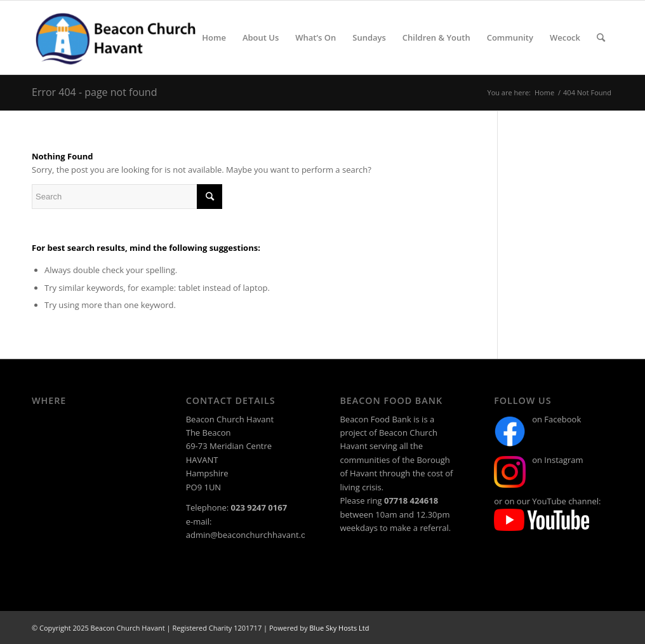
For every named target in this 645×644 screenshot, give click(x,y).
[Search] (601, 37)
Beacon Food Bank (375, 419)
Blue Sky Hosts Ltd (339, 628)
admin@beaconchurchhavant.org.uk (256, 535)
